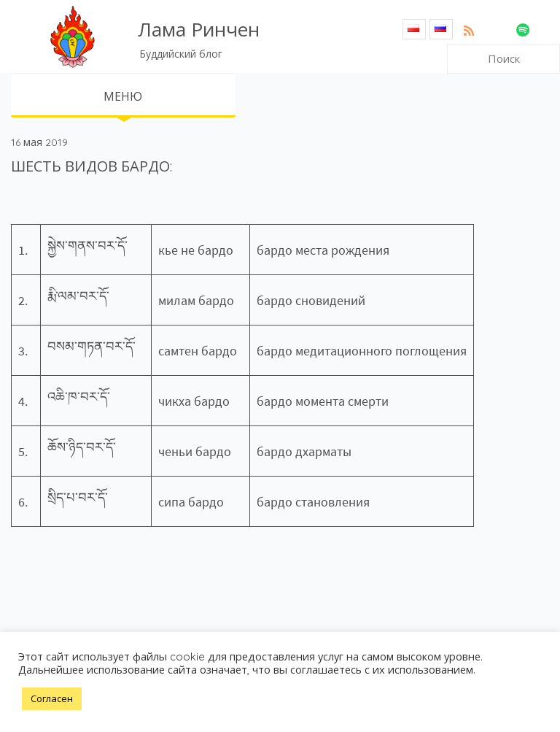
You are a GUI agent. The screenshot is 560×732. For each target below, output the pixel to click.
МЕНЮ (123, 96)
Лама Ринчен (199, 30)
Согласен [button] (52, 698)
